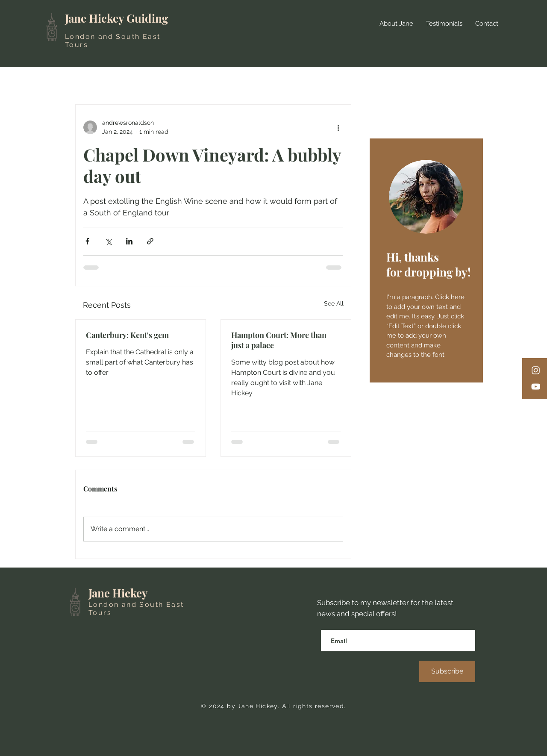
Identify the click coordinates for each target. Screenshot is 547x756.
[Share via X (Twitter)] (108, 241)
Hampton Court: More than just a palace (279, 340)
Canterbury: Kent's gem (127, 335)
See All (334, 303)
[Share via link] (150, 241)
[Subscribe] (447, 671)
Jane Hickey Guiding (116, 18)
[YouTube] (536, 387)
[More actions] (338, 127)
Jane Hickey (118, 593)
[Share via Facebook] (87, 241)
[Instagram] (536, 370)
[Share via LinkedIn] (129, 241)
